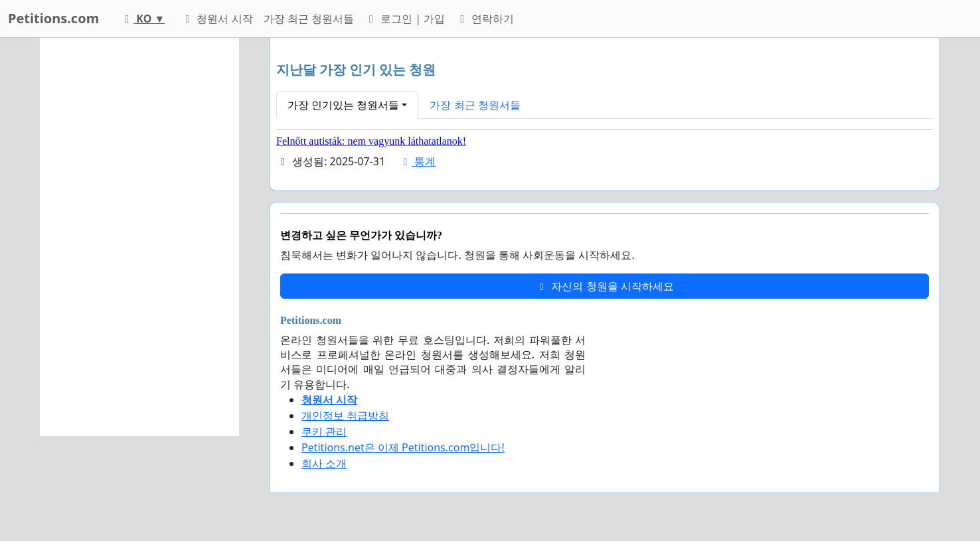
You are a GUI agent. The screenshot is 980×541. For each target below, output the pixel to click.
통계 (417, 161)
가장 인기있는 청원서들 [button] (343, 105)
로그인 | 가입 (405, 19)
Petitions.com (53, 18)
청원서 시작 (216, 19)
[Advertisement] (139, 237)
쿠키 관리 (324, 431)
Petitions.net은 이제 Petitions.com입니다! (403, 447)
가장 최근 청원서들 (309, 19)
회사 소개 (324, 463)
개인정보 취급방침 (345, 416)
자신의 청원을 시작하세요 (604, 286)
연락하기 (485, 19)
